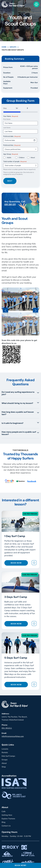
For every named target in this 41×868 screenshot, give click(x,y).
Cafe (4, 811)
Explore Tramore (8, 819)
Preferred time (12, 145)
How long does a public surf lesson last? (20, 413)
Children (22, 158)
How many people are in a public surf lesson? (20, 433)
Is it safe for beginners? (20, 423)
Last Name (7, 128)
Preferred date (12, 136)
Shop (4, 767)
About (4, 763)
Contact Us (6, 826)
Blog (3, 822)
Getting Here (7, 815)
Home (4, 47)
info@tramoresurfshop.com (13, 736)
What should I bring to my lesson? (20, 403)
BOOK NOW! (20, 865)
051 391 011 (10, 204)
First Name (7, 119)
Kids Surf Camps (8, 756)
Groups (13, 47)
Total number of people (15, 161)
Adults (9, 158)
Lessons (5, 749)
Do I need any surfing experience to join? (20, 393)
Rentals (5, 752)
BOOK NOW (16, 563)
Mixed (33, 158)
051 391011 (7, 728)
